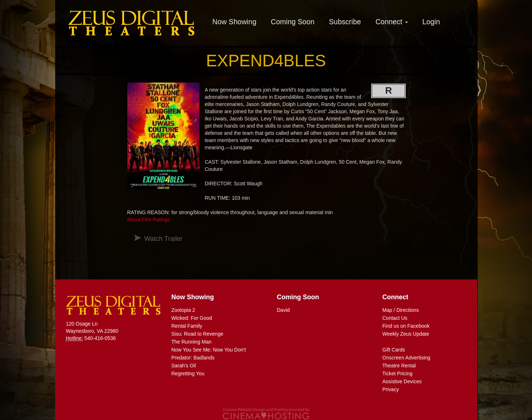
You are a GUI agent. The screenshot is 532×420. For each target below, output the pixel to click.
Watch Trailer (163, 239)
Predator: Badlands (193, 358)
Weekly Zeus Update (406, 334)
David (283, 310)
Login (431, 22)
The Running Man (191, 342)
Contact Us (395, 318)
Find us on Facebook (406, 326)
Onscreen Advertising (406, 358)
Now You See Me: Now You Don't (209, 350)
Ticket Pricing (397, 373)
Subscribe (345, 22)
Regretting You (188, 373)
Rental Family (187, 326)
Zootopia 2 (183, 310)
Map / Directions (401, 310)
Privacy (391, 389)
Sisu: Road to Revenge (197, 334)
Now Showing (234, 22)
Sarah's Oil (184, 366)
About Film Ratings (149, 220)
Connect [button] (392, 22)
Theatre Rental (399, 366)
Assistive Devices (402, 381)
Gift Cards (394, 350)
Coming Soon (293, 22)
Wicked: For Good (192, 318)
